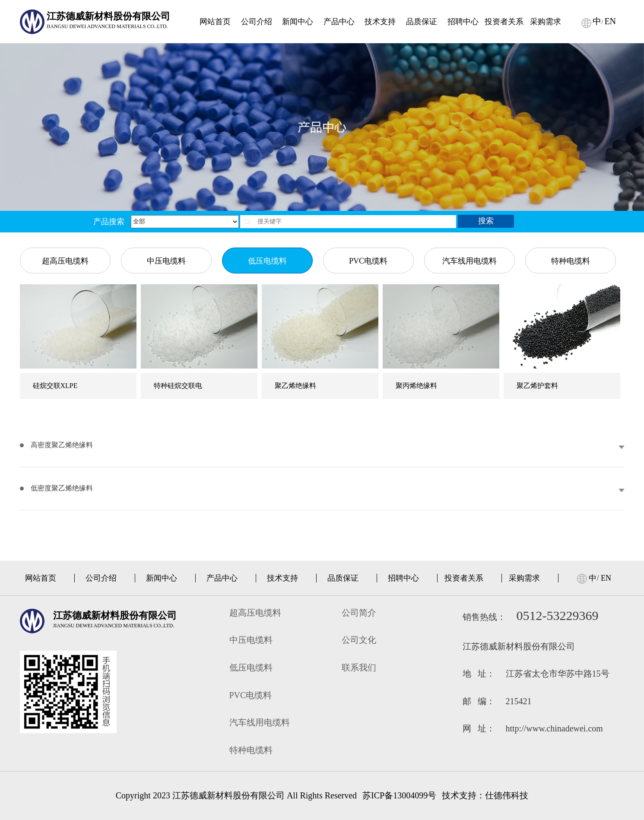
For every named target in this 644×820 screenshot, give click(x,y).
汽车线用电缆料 (470, 168)
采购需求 (524, 578)
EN (606, 578)
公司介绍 (101, 578)
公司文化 (359, 640)
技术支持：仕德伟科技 (485, 795)
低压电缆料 (267, 168)
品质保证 (343, 578)
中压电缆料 (166, 168)
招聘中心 (403, 578)
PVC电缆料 (368, 168)
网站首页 (41, 578)
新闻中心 (162, 578)
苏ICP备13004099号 (399, 795)
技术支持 (282, 578)
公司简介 (359, 613)
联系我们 (359, 667)
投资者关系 (464, 578)
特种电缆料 (571, 168)
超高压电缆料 (65, 168)
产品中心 (222, 578)
